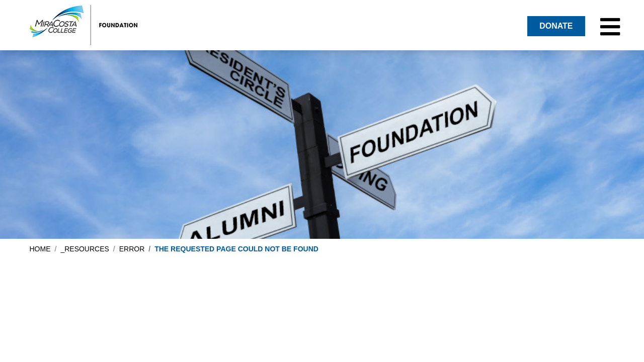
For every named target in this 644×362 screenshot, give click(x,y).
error (132, 249)
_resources (85, 249)
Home (40, 249)
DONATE (556, 26)
